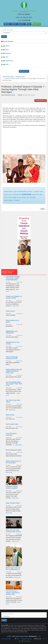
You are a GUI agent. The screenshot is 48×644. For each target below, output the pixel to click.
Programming (7, 61)
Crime (5, 57)
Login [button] (7, 24)
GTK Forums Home (8, 77)
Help (28, 24)
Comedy (4, 273)
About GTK (21, 24)
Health (5, 64)
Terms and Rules (6, 639)
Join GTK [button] (14, 24)
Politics (5, 50)
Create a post (24, 71)
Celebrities (6, 53)
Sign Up (29, 639)
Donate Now (26, 641)
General (5, 46)
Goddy (39, 636)
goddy (13, 95)
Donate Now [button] (36, 24)
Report (43, 209)
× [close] (44, 189)
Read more (16, 306)
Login (24, 639)
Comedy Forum (20, 77)
